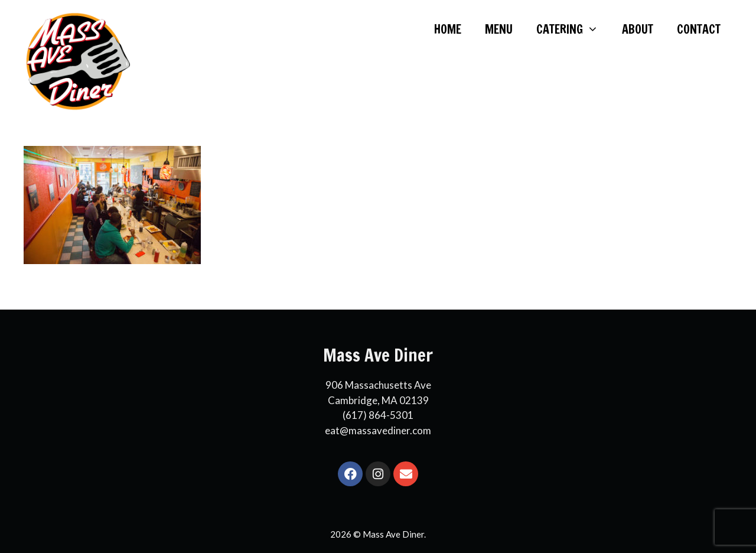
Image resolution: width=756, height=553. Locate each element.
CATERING (573, 30)
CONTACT (699, 29)
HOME (448, 29)
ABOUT (638, 29)
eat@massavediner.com (378, 430)
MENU (499, 29)
